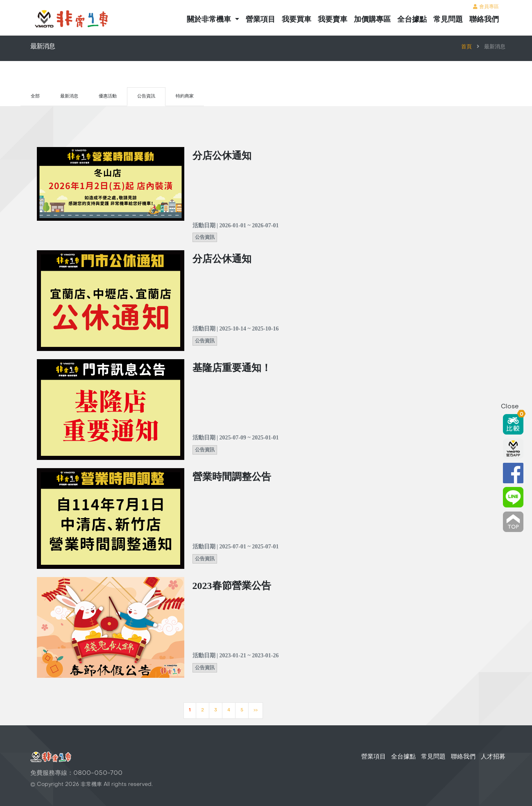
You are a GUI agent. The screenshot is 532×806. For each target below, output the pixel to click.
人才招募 (493, 757)
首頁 (466, 47)
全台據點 (412, 19)
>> (256, 710)
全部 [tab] (35, 96)
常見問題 (448, 19)
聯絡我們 (484, 19)
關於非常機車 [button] (210, 19)
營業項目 (260, 19)
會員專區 (486, 7)
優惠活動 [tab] (108, 96)
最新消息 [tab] (69, 96)
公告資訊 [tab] (146, 96)
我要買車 (297, 19)
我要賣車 (333, 19)
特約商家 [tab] (185, 96)
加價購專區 (372, 19)
